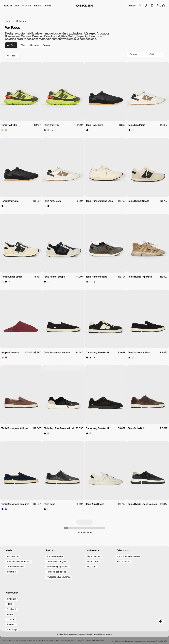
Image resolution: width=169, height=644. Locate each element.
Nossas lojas (13, 557)
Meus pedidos (94, 557)
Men (17, 6)
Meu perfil (92, 567)
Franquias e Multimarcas (18, 562)
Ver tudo (11, 45)
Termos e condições (56, 572)
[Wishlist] (152, 6)
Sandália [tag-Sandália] (34, 45)
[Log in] (146, 6)
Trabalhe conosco (15, 567)
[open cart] (161, 6)
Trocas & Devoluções (57, 562)
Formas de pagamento (57, 567)
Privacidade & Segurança (59, 577)
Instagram (11, 599)
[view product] (21, 91)
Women (27, 6)
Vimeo (10, 614)
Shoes (37, 6)
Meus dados (93, 562)
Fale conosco (124, 562)
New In (8, 6)
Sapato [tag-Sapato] (46, 45)
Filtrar (11, 56)
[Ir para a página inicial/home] (85, 6)
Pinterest (11, 625)
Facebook (11, 609)
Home (8, 21)
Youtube (11, 619)
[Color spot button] (3, 130)
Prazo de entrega (55, 557)
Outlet (47, 6)
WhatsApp (12, 630)
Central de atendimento (128, 557)
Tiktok (9, 604)
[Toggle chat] (161, 621)
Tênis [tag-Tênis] (24, 45)
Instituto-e (12, 572)
